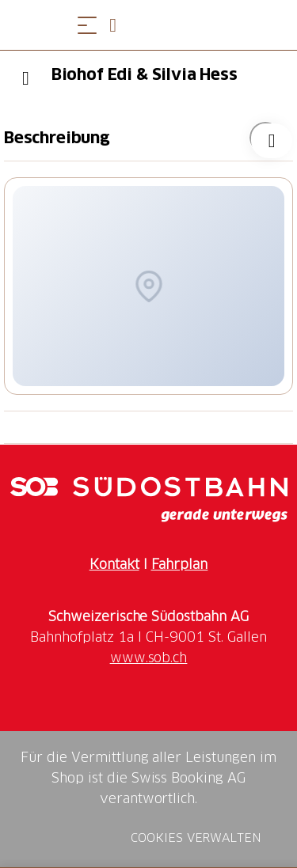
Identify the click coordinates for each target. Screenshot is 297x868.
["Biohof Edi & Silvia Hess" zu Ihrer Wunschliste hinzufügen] (265, 138)
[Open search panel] (119, 25)
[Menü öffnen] (87, 25)
